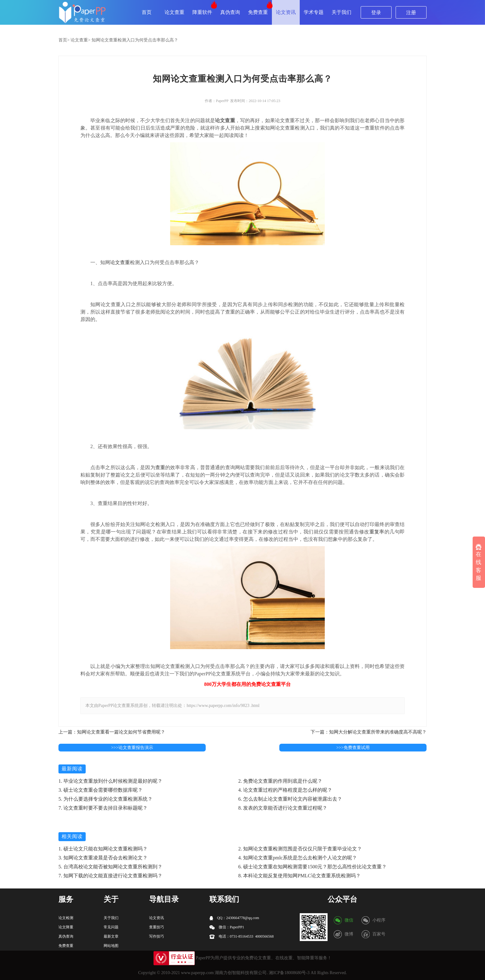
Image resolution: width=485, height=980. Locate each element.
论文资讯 (286, 12)
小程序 (379, 920)
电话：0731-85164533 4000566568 (242, 937)
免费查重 (258, 12)
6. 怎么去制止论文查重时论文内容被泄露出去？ (290, 799)
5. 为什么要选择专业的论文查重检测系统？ (105, 799)
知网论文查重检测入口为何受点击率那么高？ (135, 40)
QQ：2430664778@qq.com (234, 918)
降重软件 (202, 12)
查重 (160, 467)
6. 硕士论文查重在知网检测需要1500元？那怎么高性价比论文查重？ (312, 867)
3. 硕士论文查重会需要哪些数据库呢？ (101, 790)
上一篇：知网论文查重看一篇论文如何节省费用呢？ (112, 732)
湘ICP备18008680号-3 (289, 973)
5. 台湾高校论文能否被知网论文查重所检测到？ (110, 867)
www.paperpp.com (197, 973)
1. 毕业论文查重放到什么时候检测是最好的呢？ (110, 781)
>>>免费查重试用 (353, 748)
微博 (349, 934)
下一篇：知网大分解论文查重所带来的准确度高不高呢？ (369, 732)
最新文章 (111, 936)
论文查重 (174, 12)
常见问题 (111, 927)
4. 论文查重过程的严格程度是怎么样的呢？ (285, 790)
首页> (64, 40)
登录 (376, 13)
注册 (411, 13)
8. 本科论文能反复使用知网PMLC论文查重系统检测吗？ (299, 876)
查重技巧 (157, 927)
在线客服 (479, 563)
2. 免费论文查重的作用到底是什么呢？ (280, 781)
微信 (349, 920)
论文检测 (66, 918)
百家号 (379, 934)
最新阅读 (72, 769)
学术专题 (314, 12)
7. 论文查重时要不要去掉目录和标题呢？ (103, 808)
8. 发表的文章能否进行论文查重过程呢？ (283, 808)
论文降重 (66, 927)
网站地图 (111, 946)
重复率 (377, 532)
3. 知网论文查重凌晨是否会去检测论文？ (103, 858)
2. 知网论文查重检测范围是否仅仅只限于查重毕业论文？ (300, 849)
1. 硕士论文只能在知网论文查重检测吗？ (103, 849)
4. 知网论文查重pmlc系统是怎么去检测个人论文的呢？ (298, 858)
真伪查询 (230, 12)
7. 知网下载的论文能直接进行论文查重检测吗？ (110, 876)
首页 (147, 12)
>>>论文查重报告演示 (132, 748)
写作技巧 (157, 936)
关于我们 (341, 12)
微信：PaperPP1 (227, 927)
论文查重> (80, 40)
